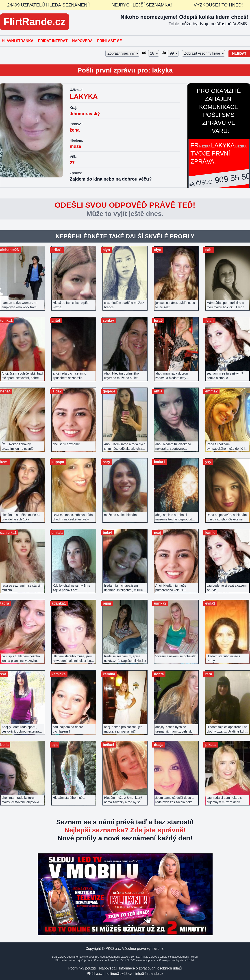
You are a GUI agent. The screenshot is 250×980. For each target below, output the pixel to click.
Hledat (239, 54)
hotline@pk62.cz (119, 974)
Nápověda (82, 41)
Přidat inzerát (53, 41)
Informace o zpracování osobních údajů (150, 968)
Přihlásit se (109, 41)
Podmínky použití (82, 968)
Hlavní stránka (18, 41)
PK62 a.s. (94, 974)
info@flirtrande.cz (149, 974)
